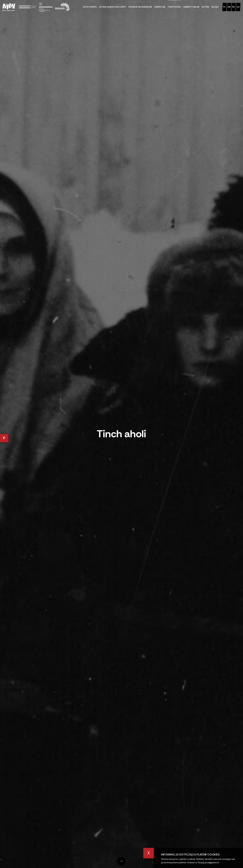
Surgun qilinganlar (140, 7)
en (229, 7)
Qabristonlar (191, 7)
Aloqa (215, 7)
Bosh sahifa (90, 7)
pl (224, 7)
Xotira (205, 7)
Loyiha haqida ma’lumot (113, 7)
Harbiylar (160, 7)
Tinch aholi (174, 7)
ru (234, 7)
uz (238, 7)
